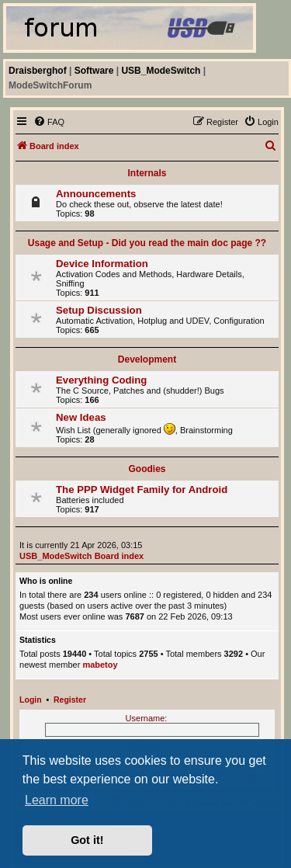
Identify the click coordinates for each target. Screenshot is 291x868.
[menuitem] (49, 122)
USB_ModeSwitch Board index (81, 556)
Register (70, 700)
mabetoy (100, 665)
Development (147, 359)
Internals (147, 173)
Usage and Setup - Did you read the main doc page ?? (147, 243)
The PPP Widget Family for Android (142, 490)
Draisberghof (38, 71)
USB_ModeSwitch (161, 71)
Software (94, 71)
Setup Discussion (99, 310)
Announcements (96, 194)
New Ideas (81, 417)
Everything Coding (101, 380)
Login (31, 700)
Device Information (102, 264)
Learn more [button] (57, 800)
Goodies (147, 469)
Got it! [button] (87, 840)
